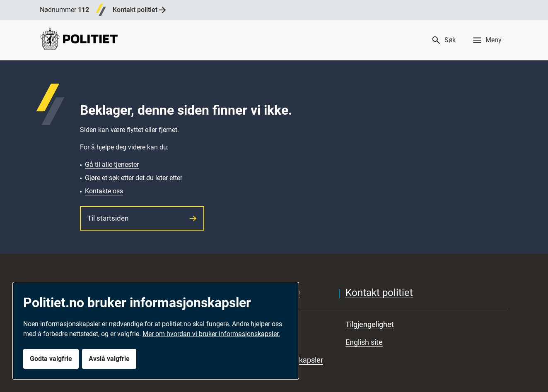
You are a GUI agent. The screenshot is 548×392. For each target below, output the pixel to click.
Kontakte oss (104, 191)
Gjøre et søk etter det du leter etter (134, 178)
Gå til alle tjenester (112, 165)
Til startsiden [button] (142, 218)
